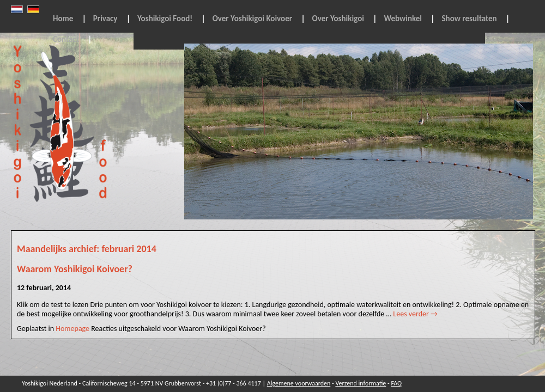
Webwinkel (403, 19)
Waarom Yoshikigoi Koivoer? (75, 269)
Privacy (105, 19)
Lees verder (415, 314)
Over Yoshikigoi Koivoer (252, 19)
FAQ (396, 383)
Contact (66, 39)
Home (63, 19)
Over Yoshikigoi (338, 19)
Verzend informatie (361, 383)
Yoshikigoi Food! (165, 19)
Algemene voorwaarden (299, 383)
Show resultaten (470, 19)
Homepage (72, 329)
